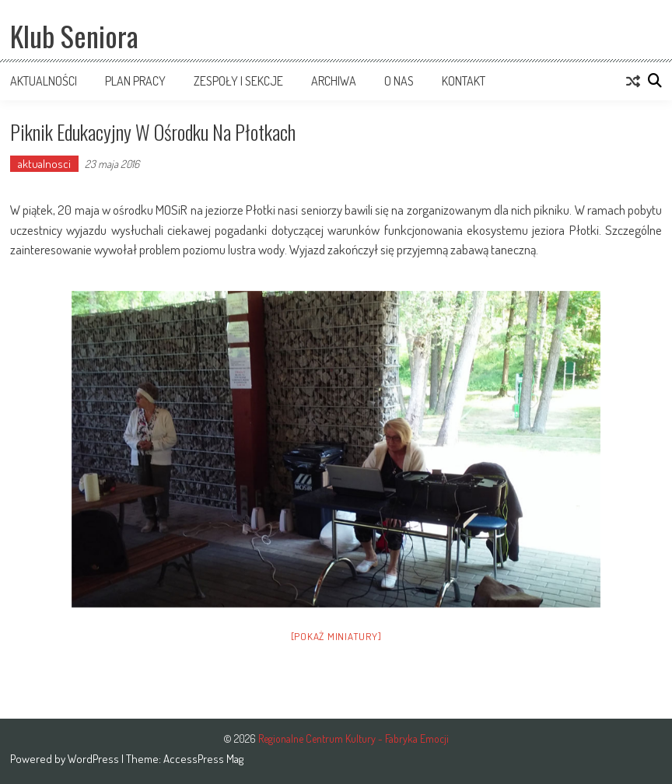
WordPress (94, 759)
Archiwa (334, 81)
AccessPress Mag (203, 759)
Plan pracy (135, 81)
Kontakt (464, 81)
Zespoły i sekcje (238, 81)
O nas (399, 81)
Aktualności (44, 81)
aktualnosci (44, 164)
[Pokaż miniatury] (336, 636)
